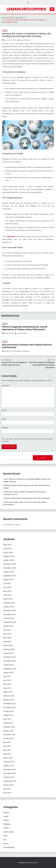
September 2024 (10, 622)
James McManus (25, 40)
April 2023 (7, 688)
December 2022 (10, 703)
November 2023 (10, 661)
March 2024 (8, 645)
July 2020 (7, 789)
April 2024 (7, 641)
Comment (6, 385)
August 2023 (8, 673)
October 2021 (9, 738)
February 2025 (9, 603)
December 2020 (10, 769)
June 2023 (7, 680)
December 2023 (10, 657)
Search (43, 458)
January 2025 (9, 607)
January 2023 (9, 700)
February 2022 (9, 727)
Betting (6, 812)
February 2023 (9, 696)
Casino (6, 816)
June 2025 (7, 587)
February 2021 (9, 762)
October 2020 (9, 777)
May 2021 (7, 750)
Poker (6, 836)
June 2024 (7, 634)
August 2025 (8, 579)
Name (4, 410)
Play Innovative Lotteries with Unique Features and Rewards (27, 346)
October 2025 (9, 572)
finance (6, 820)
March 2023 (8, 692)
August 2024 (8, 626)
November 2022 (10, 707)
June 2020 (7, 793)
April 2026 (7, 548)
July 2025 (7, 583)
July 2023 (7, 676)
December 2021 (10, 734)
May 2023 (7, 684)
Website (5, 428)
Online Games (9, 832)
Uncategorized (9, 847)
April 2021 (7, 754)
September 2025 (10, 576)
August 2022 (8, 715)
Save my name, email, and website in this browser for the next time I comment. (27, 440)
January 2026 (9, 560)
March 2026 (8, 552)
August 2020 (8, 785)
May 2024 (7, 638)
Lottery (5, 30)
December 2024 (10, 611)
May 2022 (7, 719)
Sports (6, 843)
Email (4, 419)
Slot (5, 840)
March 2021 (8, 758)
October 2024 (9, 618)
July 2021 (7, 742)
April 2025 (7, 595)
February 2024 (9, 649)
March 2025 (8, 599)
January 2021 (9, 766)
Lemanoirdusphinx (26, 9)
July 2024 (7, 630)
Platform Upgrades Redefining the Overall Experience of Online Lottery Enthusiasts (25, 328)
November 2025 (10, 568)
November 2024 (10, 614)
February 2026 (9, 556)
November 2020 (10, 773)
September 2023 (10, 669)
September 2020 (10, 781)
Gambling (7, 824)
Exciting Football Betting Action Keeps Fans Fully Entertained (26, 498)
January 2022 (9, 731)
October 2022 (9, 711)
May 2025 (7, 591)
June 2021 (7, 746)
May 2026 (7, 545)
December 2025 (10, 564)
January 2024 (9, 653)
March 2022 (8, 723)
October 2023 (9, 665)
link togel (11, 236)
